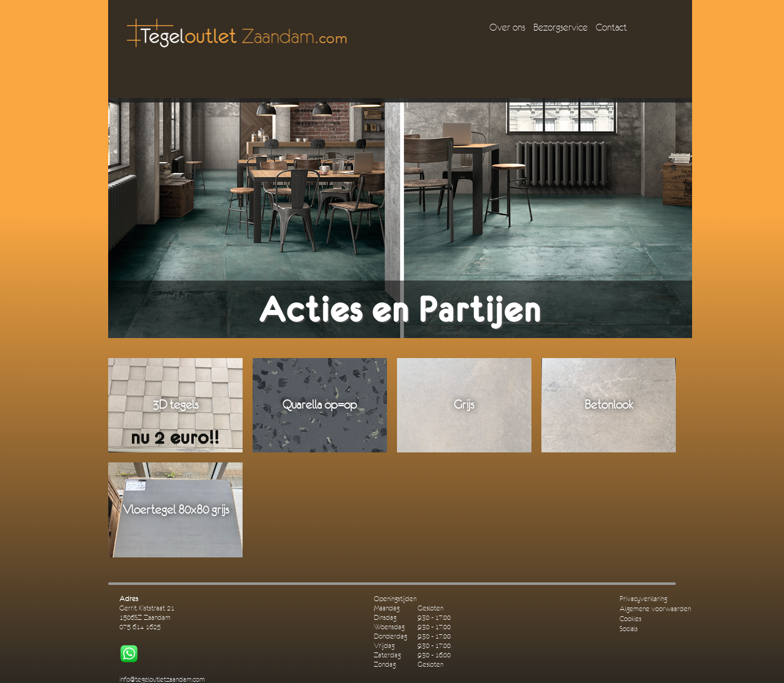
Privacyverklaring (643, 599)
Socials (629, 629)
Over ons (507, 27)
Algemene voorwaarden (655, 609)
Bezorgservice (560, 27)
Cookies (631, 619)
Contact (611, 27)
